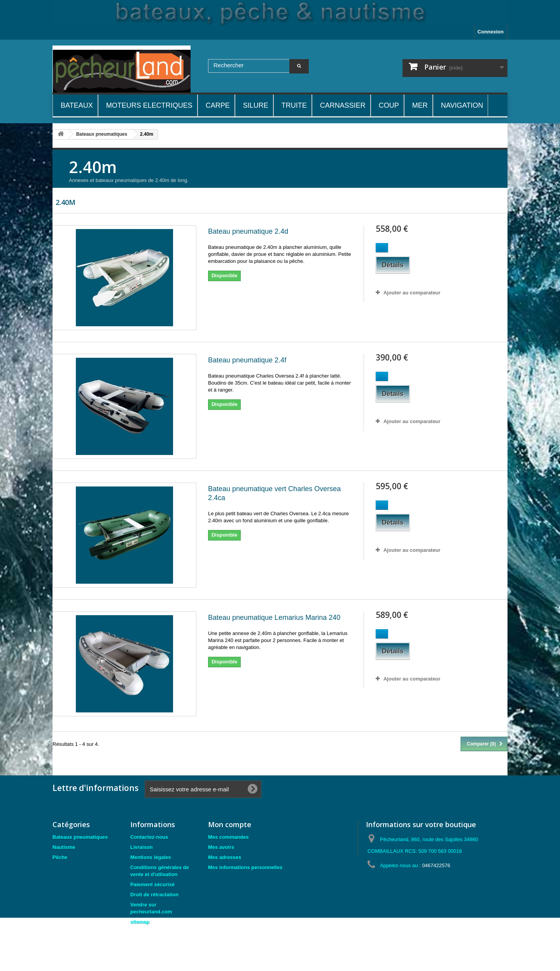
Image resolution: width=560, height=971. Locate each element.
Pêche (60, 857)
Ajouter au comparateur (412, 293)
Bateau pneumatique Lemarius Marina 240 (274, 618)
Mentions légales (151, 857)
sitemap (140, 922)
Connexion (491, 32)
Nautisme (64, 847)
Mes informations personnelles (245, 867)
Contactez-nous (149, 837)
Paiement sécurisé (152, 884)
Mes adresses (225, 857)
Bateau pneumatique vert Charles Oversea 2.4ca (274, 493)
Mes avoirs (221, 847)
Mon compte (230, 824)
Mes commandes (228, 837)
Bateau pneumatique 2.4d (248, 231)
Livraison (142, 847)
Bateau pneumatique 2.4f (247, 360)
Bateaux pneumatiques (80, 837)
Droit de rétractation (154, 895)
